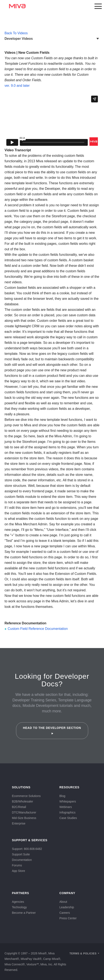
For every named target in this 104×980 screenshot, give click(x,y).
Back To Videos (16, 33)
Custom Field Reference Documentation (38, 629)
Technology (20, 907)
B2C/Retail (19, 807)
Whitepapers (68, 801)
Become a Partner (24, 913)
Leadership (67, 907)
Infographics (68, 812)
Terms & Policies (83, 954)
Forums (17, 865)
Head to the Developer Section (52, 730)
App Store (19, 871)
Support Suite (21, 854)
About (63, 902)
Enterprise (19, 823)
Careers (65, 913)
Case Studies (68, 818)
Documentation (22, 860)
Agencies (18, 902)
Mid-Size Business (24, 818)
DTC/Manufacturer (24, 812)
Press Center (68, 918)
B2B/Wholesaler (23, 801)
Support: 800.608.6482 (27, 849)
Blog (62, 796)
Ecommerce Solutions (26, 796)
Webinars (66, 807)
